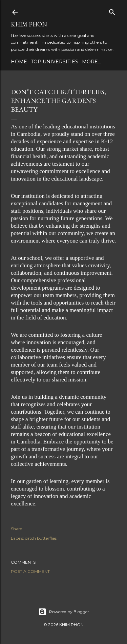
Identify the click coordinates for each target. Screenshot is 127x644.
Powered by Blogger (64, 612)
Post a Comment (30, 571)
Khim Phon (29, 24)
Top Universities (55, 62)
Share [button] (16, 529)
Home (19, 62)
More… (91, 62)
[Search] (112, 11)
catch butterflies (41, 538)
